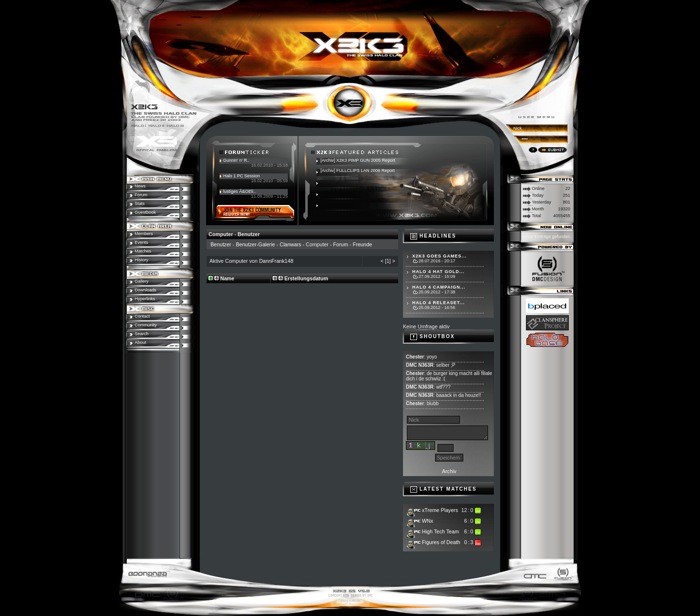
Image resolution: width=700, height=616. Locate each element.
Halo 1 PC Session (242, 176)
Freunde (363, 244)
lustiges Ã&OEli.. (239, 191)
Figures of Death (441, 542)
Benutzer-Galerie (255, 244)
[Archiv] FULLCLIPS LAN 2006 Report (358, 171)
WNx (428, 521)
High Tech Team (440, 531)
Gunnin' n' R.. (236, 160)
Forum (341, 244)
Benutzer (221, 244)
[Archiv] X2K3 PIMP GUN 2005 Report (358, 160)
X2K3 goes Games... (439, 256)
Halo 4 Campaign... (439, 287)
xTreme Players (440, 510)
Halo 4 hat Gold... (438, 272)
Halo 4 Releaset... (438, 303)
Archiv (449, 471)
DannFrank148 (276, 261)
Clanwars (290, 244)
